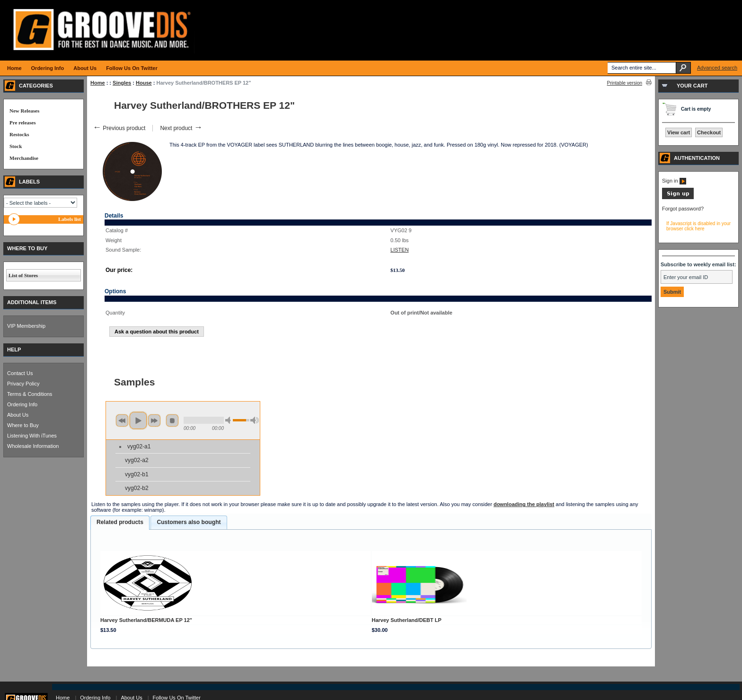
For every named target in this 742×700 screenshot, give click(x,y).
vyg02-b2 (137, 488)
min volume (230, 420)
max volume (255, 420)
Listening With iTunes (32, 436)
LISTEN (400, 250)
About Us (18, 415)
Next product (181, 128)
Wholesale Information (33, 446)
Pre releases (22, 122)
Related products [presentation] (120, 522)
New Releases (24, 111)
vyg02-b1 (137, 474)
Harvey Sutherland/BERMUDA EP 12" (146, 620)
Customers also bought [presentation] (189, 522)
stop (172, 420)
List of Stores (23, 275)
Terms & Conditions (30, 394)
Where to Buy (23, 425)
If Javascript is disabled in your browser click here (698, 226)
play (138, 420)
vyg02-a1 (139, 446)
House (144, 83)
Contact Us (20, 373)
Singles (122, 83)
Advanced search (717, 68)
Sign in (674, 181)
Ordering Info (22, 404)
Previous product (119, 128)
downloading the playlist (524, 504)
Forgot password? (683, 209)
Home (98, 83)
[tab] (120, 523)
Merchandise (24, 158)
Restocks (19, 134)
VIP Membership (26, 326)
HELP (14, 350)
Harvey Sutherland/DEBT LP (407, 620)
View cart (679, 132)
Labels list (70, 219)
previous (122, 420)
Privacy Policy (23, 384)
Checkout (709, 132)
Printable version (625, 83)
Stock (16, 146)
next (154, 420)
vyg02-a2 (137, 460)
